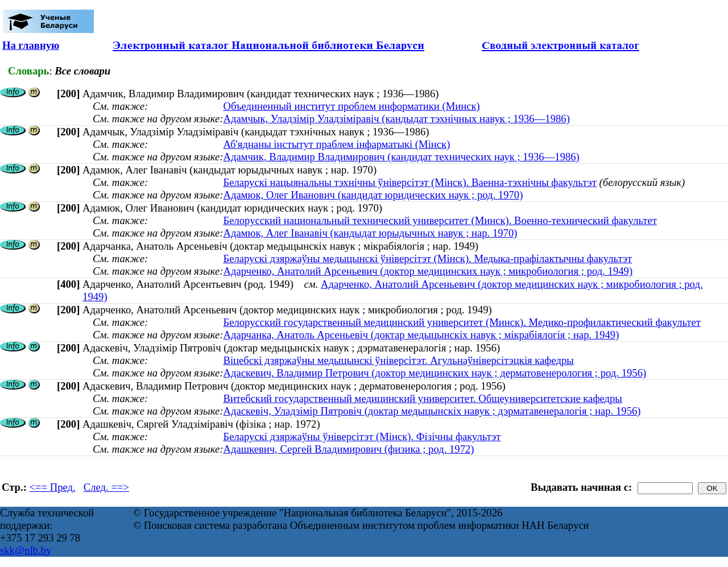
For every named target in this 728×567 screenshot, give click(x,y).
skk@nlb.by (26, 550)
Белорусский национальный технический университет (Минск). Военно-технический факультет (440, 220)
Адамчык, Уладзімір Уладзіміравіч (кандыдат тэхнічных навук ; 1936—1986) (396, 119)
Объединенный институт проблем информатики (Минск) (351, 106)
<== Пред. (53, 487)
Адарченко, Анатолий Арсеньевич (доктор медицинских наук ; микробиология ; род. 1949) (428, 271)
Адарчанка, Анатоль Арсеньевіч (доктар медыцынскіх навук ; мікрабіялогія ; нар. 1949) (421, 335)
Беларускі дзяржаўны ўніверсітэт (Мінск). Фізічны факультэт (362, 436)
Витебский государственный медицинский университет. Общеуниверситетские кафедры (422, 398)
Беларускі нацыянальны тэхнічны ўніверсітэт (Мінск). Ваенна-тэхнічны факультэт (410, 182)
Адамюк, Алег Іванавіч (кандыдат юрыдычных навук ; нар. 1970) (370, 233)
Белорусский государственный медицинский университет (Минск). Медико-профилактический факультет (462, 322)
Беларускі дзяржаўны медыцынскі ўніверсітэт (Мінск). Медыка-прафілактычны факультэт (427, 258)
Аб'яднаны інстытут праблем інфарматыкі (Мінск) (336, 144)
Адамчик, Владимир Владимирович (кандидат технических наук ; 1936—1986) (401, 157)
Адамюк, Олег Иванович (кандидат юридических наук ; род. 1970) (373, 195)
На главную (31, 45)
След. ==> (106, 487)
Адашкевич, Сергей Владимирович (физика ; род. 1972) (348, 449)
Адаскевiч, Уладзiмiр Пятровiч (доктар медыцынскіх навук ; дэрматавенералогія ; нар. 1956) (432, 411)
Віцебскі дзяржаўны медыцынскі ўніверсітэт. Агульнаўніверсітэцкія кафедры (398, 360)
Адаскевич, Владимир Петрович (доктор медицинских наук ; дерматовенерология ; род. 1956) (435, 373)
